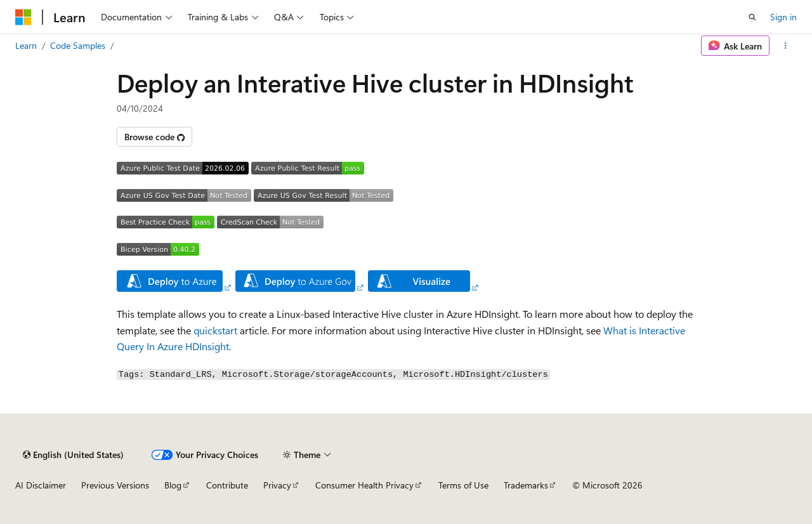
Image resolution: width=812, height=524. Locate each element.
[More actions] (786, 46)
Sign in (783, 17)
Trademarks (526, 485)
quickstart (215, 330)
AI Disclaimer (41, 485)
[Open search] (752, 17)
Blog (173, 485)
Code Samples (78, 45)
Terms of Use (463, 485)
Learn (26, 45)
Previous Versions (115, 485)
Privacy (277, 485)
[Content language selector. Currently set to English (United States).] (73, 455)
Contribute (227, 485)
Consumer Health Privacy (364, 485)
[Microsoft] (23, 17)
